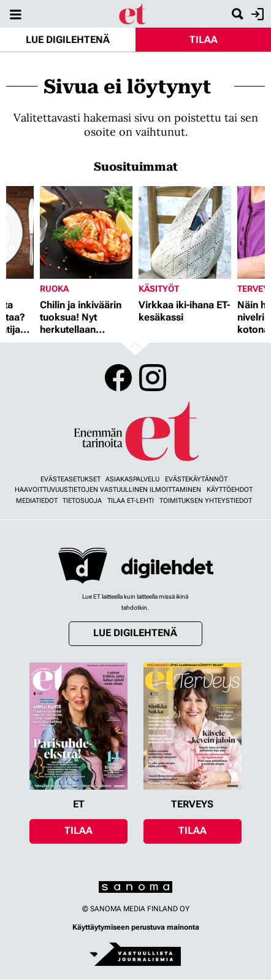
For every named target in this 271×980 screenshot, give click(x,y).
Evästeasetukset (71, 479)
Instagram (153, 378)
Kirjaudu (256, 14)
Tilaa (204, 40)
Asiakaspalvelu (132, 479)
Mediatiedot (37, 501)
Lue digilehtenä (68, 40)
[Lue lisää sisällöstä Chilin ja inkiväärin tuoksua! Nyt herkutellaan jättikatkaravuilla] (86, 232)
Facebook (118, 378)
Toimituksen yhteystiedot (206, 501)
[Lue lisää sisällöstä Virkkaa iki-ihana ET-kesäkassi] (185, 232)
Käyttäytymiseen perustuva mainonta (136, 927)
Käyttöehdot (230, 490)
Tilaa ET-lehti (131, 501)
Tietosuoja (82, 501)
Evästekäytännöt (196, 479)
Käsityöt (159, 289)
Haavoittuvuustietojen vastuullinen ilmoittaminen (108, 490)
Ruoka (54, 289)
